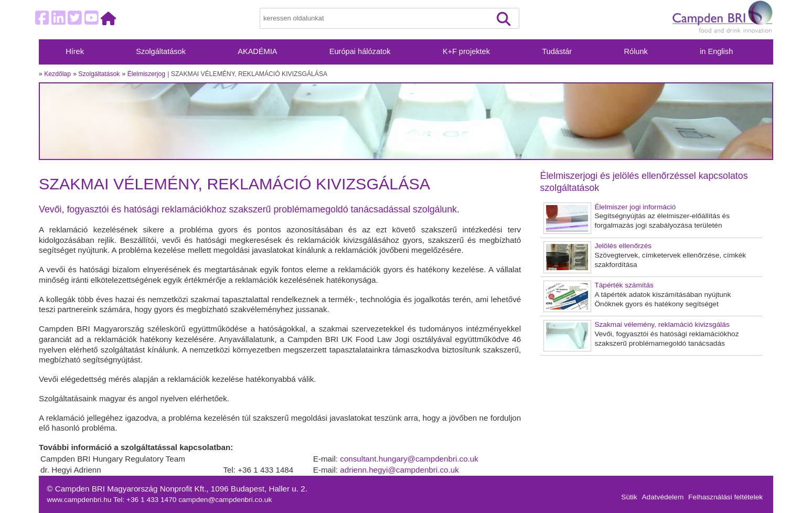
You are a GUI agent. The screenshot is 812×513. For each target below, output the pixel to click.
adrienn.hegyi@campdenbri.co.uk (399, 470)
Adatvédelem (663, 497)
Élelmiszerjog (146, 74)
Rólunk (635, 51)
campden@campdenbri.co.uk (225, 500)
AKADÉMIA (257, 51)
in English (716, 51)
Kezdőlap (57, 74)
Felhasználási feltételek (725, 497)
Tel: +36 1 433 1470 (146, 500)
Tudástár (557, 51)
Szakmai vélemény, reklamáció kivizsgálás (662, 324)
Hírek (75, 51)
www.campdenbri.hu (80, 500)
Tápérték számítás (624, 285)
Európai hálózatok (360, 51)
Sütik (629, 497)
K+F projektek (466, 51)
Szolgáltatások (161, 51)
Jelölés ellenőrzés (623, 246)
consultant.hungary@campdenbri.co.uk (409, 459)
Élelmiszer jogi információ (635, 207)
